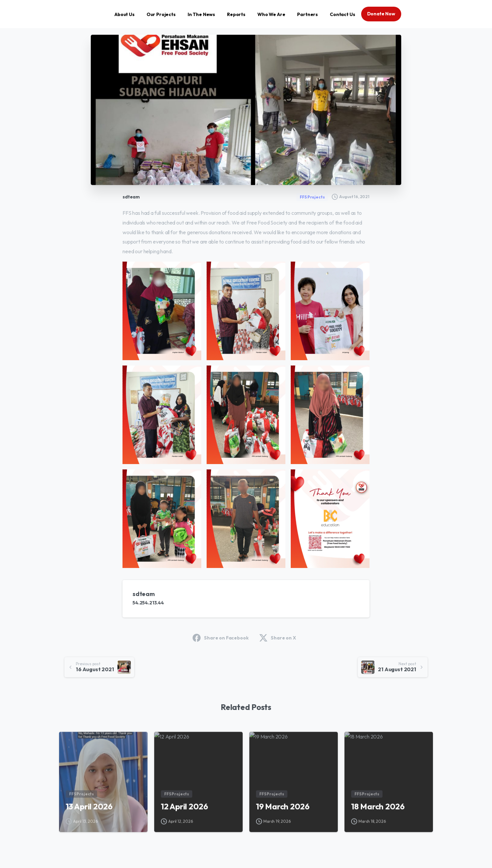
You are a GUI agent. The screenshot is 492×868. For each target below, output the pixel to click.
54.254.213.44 (148, 603)
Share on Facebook (220, 638)
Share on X (278, 638)
